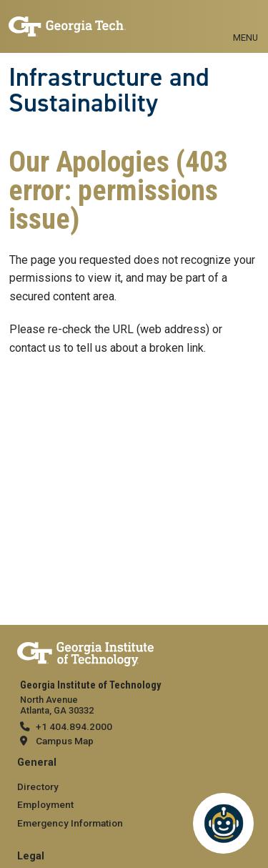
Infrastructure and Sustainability (109, 90)
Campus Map (65, 741)
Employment (45, 804)
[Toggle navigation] (245, 21)
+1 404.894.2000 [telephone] (74, 726)
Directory (38, 786)
